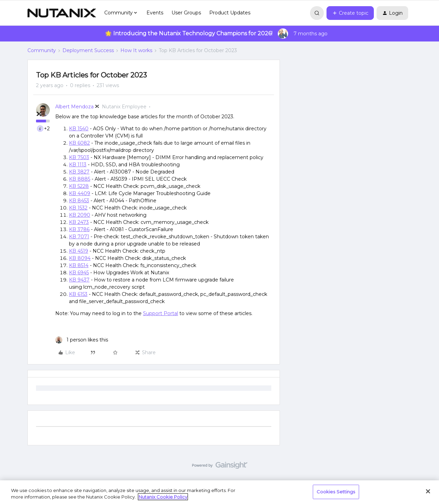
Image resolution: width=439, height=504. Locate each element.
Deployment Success (88, 50)
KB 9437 (79, 280)
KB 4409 (80, 193)
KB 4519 (79, 251)
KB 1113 (78, 165)
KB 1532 (78, 208)
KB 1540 (79, 129)
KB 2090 (80, 215)
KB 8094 (80, 258)
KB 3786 (79, 229)
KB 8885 (80, 179)
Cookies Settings (336, 492)
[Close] (428, 491)
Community (42, 50)
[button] (350, 13)
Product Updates (230, 13)
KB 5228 (79, 186)
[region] (219, 492)
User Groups (186, 13)
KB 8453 (79, 201)
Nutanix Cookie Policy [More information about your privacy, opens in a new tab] (163, 497)
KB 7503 (79, 157)
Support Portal (161, 313)
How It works (136, 50)
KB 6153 (78, 294)
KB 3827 (79, 172)
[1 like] (82, 340)
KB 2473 (79, 222)
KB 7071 (79, 237)
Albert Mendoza (74, 107)
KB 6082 (79, 143)
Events (155, 13)
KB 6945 (79, 273)
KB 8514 (79, 265)
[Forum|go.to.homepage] (62, 13)
